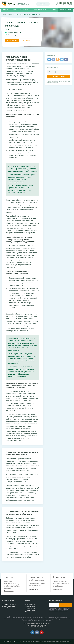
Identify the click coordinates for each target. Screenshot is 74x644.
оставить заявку (12, 40)
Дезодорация (30, 611)
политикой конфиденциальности (58, 611)
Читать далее (9, 591)
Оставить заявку (59, 77)
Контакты (53, 10)
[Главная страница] (8, 4)
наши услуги (26, 40)
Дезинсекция (30, 604)
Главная (5, 15)
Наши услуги (24, 10)
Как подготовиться (39, 10)
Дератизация (30, 606)
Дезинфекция (30, 609)
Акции (14, 10)
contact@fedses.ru (8, 607)
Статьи (11, 15)
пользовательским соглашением (55, 81)
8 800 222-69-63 (65, 3)
